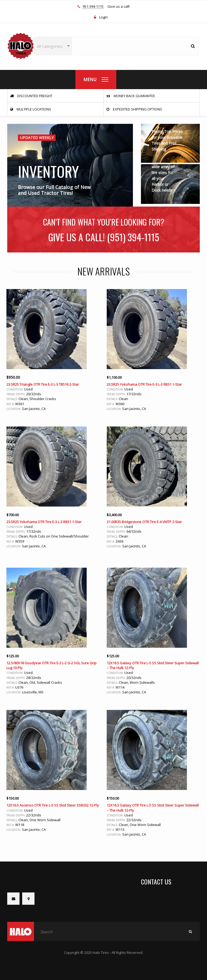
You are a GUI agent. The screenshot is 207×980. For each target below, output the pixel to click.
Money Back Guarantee (131, 96)
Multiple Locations (31, 109)
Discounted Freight (31, 96)
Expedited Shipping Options (134, 109)
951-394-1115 (93, 7)
